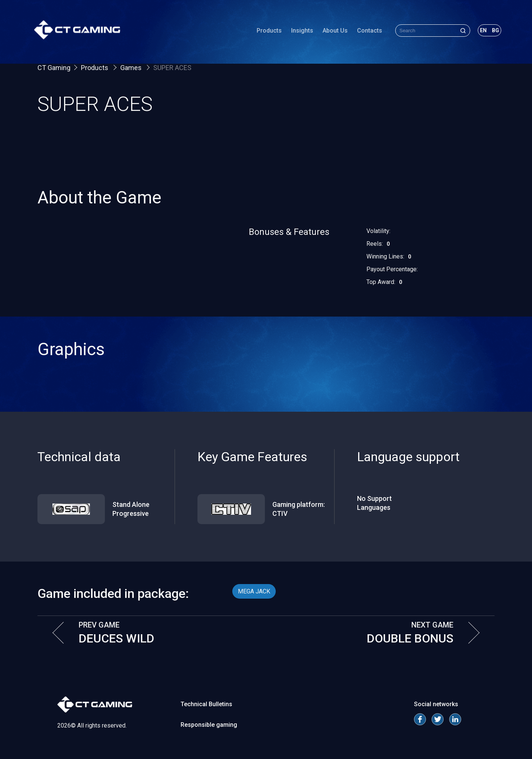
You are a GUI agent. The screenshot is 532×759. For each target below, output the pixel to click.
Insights (299, 32)
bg (492, 31)
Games (132, 68)
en (480, 31)
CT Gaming (54, 68)
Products (266, 32)
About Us (332, 32)
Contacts (366, 32)
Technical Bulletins (206, 704)
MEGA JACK (254, 591)
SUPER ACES (172, 68)
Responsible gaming (209, 725)
